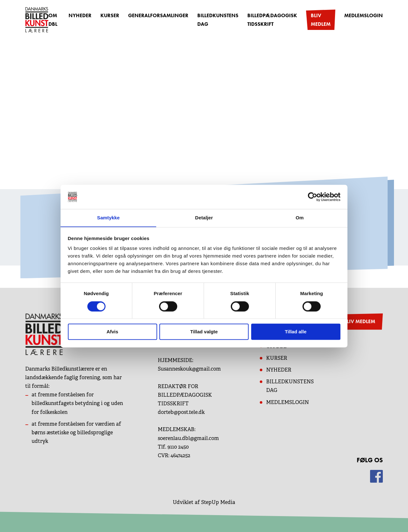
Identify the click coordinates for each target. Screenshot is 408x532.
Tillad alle (295, 332)
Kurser (110, 15)
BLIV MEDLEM (359, 321)
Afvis (112, 332)
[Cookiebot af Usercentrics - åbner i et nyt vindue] (313, 197)
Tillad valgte (204, 332)
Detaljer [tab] (204, 218)
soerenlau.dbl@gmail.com (188, 438)
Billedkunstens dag (218, 20)
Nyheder (80, 15)
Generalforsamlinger (158, 15)
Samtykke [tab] (109, 218)
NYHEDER (279, 370)
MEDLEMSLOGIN (288, 402)
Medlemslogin (364, 15)
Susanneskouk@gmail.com (189, 369)
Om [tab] (299, 218)
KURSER (277, 358)
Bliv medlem (321, 20)
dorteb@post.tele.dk (181, 412)
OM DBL (53, 20)
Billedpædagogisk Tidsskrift (272, 20)
